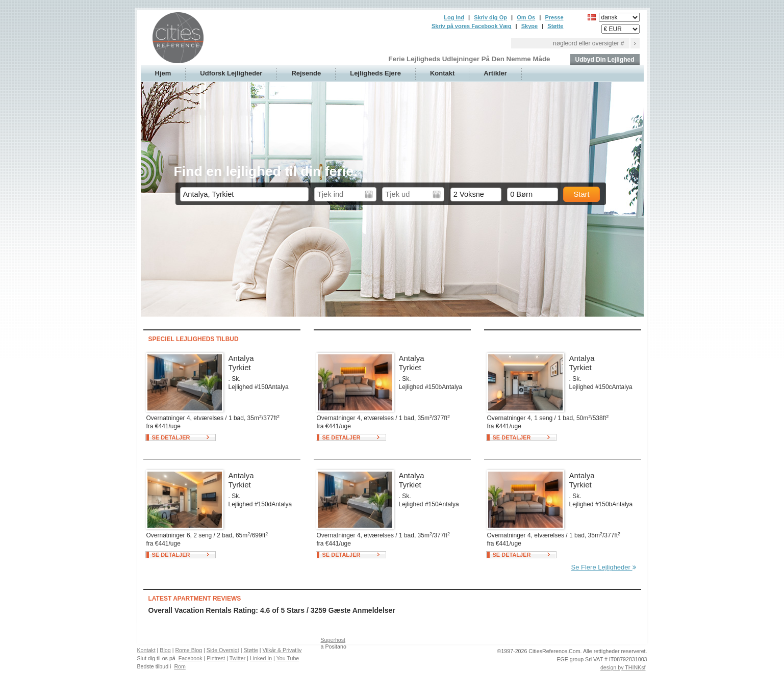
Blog (165, 650)
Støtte (555, 26)
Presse (554, 17)
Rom (180, 666)
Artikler (495, 73)
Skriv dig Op (490, 17)
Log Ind (454, 17)
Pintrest (216, 658)
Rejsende (306, 73)
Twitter (237, 658)
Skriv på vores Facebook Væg (472, 26)
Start (582, 194)
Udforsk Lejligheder (231, 73)
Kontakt (442, 73)
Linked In (261, 658)
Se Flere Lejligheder (604, 567)
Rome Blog (188, 650)
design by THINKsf (623, 667)
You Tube (288, 658)
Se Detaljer (171, 437)
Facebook (191, 658)
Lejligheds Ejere (375, 73)
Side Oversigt (223, 650)
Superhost (333, 640)
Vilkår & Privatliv (282, 650)
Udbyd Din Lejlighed (605, 60)
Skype (529, 26)
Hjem (163, 73)
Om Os (526, 17)
